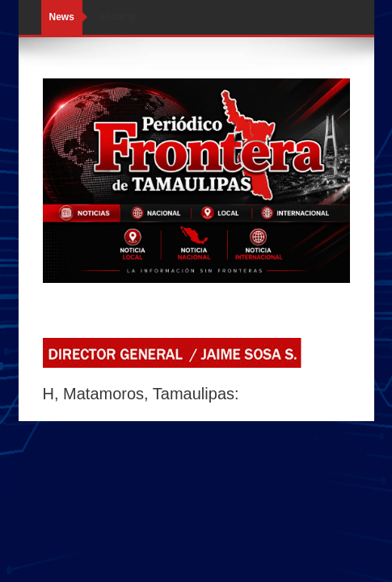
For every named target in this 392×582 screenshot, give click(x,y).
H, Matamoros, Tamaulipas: (141, 394)
